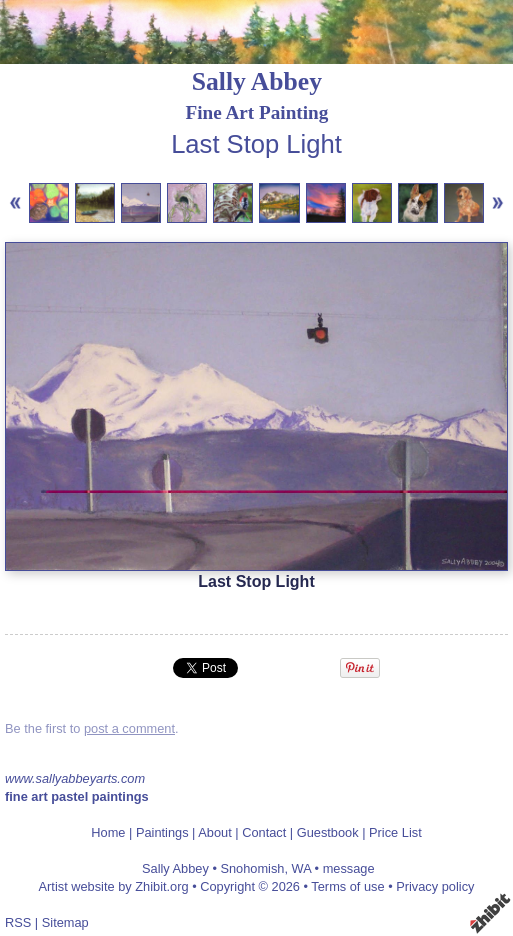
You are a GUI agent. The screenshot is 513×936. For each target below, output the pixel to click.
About (214, 832)
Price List (395, 832)
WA (301, 868)
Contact (264, 832)
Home (108, 832)
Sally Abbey (257, 81)
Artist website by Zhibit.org (114, 886)
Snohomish (252, 868)
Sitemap (65, 922)
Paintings (162, 832)
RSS (18, 922)
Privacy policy (435, 886)
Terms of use (347, 886)
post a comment (129, 728)
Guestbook (328, 832)
